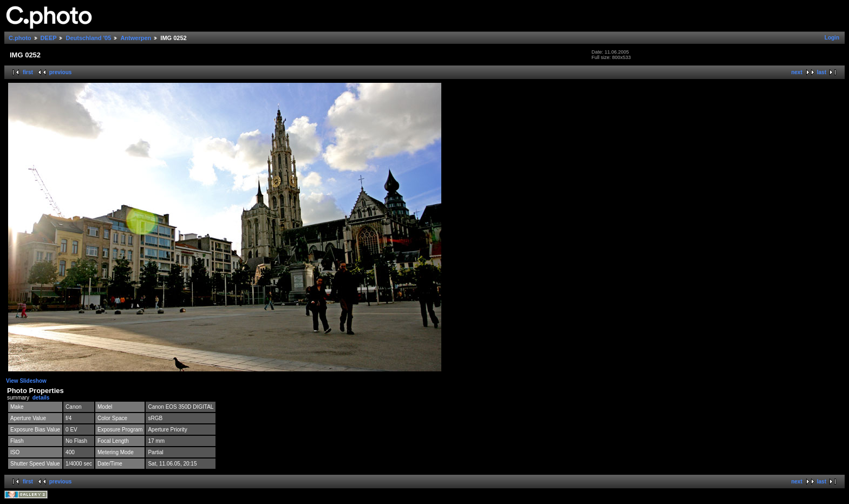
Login (832, 38)
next (797, 72)
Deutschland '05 (88, 38)
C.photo (20, 38)
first (28, 72)
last (822, 72)
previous (61, 72)
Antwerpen (136, 38)
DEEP (49, 38)
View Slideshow (26, 381)
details (41, 398)
